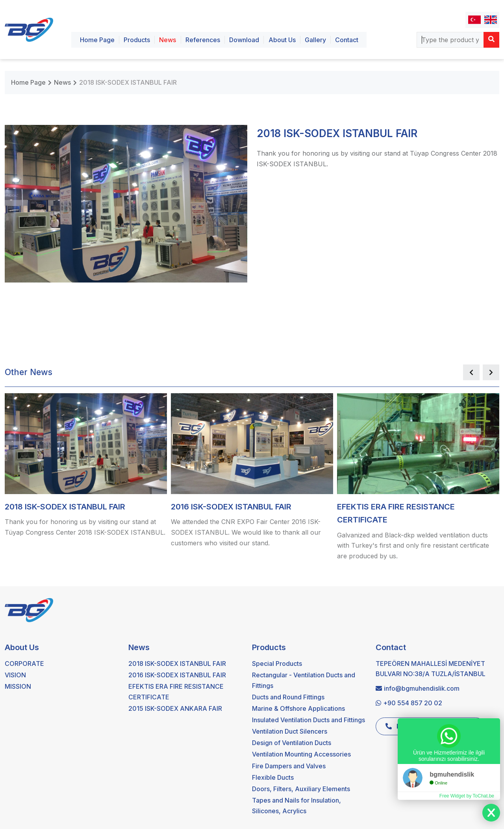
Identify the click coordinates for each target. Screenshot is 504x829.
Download (244, 40)
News (168, 40)
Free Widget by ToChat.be (467, 796)
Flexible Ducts (273, 777)
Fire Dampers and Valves (289, 766)
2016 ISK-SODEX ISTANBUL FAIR (177, 675)
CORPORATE (24, 664)
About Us (282, 40)
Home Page (97, 40)
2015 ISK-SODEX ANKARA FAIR (175, 708)
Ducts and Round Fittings (288, 697)
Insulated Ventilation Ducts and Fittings (309, 720)
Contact (347, 40)
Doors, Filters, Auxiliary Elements (301, 789)
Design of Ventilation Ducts (292, 743)
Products (137, 40)
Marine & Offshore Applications (298, 708)
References (203, 40)
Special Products (277, 664)
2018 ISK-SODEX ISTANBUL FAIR (128, 82)
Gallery (315, 40)
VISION (15, 675)
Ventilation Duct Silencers (290, 731)
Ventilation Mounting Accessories (301, 754)
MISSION (18, 686)
